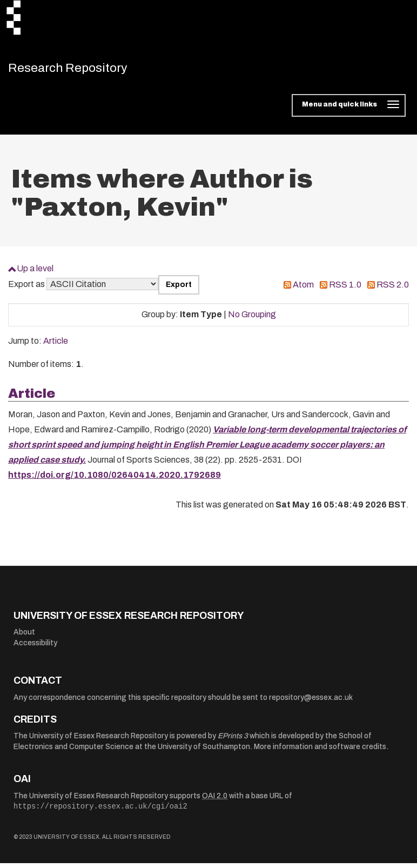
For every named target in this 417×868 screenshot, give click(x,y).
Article (56, 346)
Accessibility (35, 648)
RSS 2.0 (393, 289)
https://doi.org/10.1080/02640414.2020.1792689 (115, 480)
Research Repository (84, 70)
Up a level (35, 273)
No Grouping (252, 319)
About (24, 637)
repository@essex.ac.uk (311, 702)
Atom (303, 289)
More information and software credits (320, 752)
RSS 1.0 (345, 289)
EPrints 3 (233, 741)
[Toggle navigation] (349, 110)
